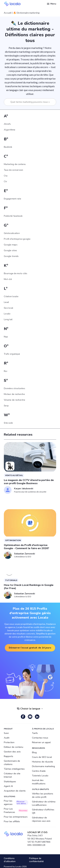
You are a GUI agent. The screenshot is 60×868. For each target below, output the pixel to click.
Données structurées (14, 388)
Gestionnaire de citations (12, 763)
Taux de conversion (14, 170)
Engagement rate (12, 199)
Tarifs (35, 733)
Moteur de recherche (14, 394)
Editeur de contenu (14, 747)
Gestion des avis (12, 752)
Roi (6, 371)
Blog (34, 752)
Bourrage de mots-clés (16, 274)
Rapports (8, 756)
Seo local (8, 308)
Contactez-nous (40, 738)
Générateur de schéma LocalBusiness (44, 803)
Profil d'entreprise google (17, 239)
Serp (6, 406)
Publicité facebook (13, 216)
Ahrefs (7, 124)
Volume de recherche (14, 400)
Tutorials (11, 580)
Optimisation (13, 540)
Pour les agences (16, 803)
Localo (7, 314)
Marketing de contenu (15, 164)
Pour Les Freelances (16, 811)
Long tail (8, 320)
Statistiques (10, 782)
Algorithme (10, 130)
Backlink (8, 147)
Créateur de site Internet (12, 775)
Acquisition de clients (15, 791)
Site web (8, 423)
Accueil (8, 13)
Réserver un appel (41, 742)
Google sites (10, 251)
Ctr (5, 182)
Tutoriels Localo (40, 776)
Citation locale (11, 297)
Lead (6, 302)
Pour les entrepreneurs (16, 817)
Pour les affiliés (12, 821)
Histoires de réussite (42, 762)
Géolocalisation (12, 233)
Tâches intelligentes (14, 769)
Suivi (6, 733)
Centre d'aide (39, 771)
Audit (7, 738)
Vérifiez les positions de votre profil (43, 795)
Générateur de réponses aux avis (41, 819)
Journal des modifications (39, 782)
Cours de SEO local (42, 757)
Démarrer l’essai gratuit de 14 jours (30, 648)
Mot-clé (8, 279)
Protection (9, 742)
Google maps (11, 245)
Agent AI (8, 786)
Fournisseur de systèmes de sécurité (30, 492)
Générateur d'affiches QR (43, 811)
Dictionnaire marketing (43, 766)
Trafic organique (12, 354)
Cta (6, 176)
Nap (6, 337)
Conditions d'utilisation (10, 860)
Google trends (11, 256)
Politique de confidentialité (36, 860)
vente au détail (14, 475)
